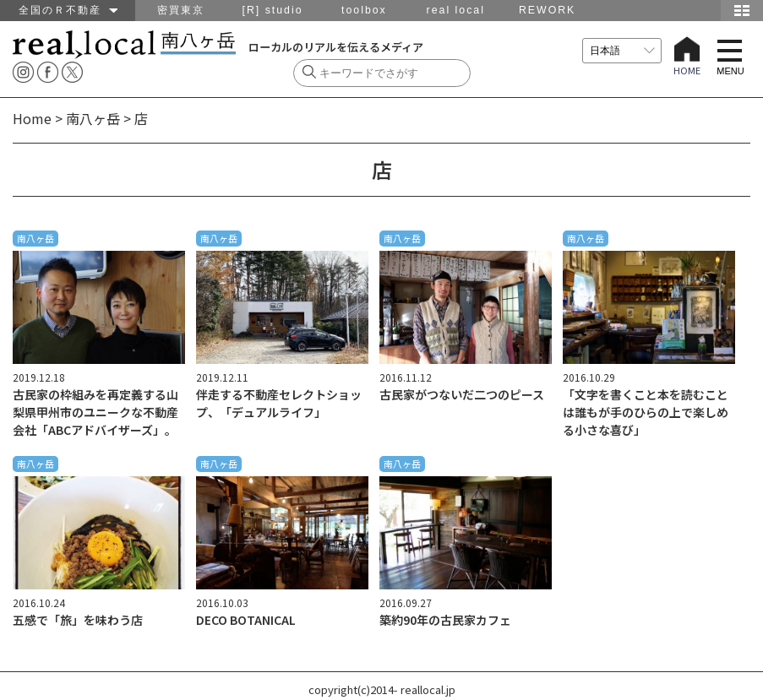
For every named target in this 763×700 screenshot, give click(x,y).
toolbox (364, 10)
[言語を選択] (622, 51)
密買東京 (181, 10)
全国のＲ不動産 (68, 10)
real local (456, 10)
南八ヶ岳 (93, 118)
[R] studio (273, 10)
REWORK (547, 10)
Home (32, 118)
